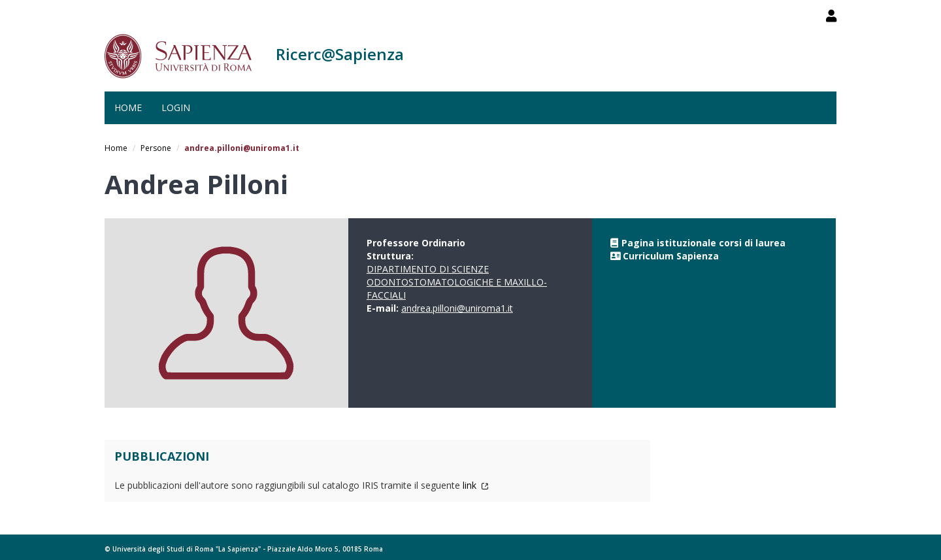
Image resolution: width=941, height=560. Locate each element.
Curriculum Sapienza (671, 256)
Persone (156, 148)
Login (176, 107)
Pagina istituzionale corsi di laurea (703, 243)
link (476, 485)
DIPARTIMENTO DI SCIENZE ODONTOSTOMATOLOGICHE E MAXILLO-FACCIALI (457, 282)
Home (128, 107)
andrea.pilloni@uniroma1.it (457, 308)
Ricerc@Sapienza (340, 54)
